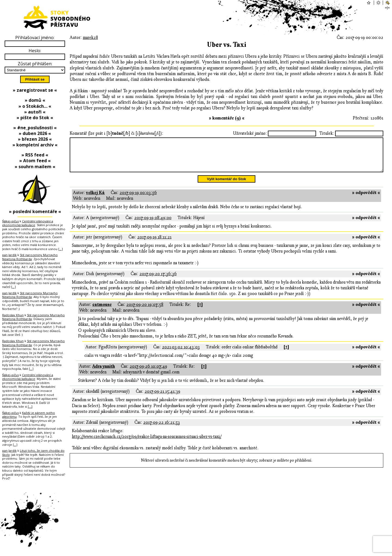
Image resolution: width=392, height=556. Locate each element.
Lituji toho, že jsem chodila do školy (33, 453)
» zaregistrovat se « (35, 90)
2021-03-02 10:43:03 (181, 354)
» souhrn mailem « (35, 167)
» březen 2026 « (35, 139)
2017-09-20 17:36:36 (158, 280)
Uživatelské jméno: (250, 133)
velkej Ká (95, 199)
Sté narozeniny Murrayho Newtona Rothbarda (30, 257)
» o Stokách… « (35, 106)
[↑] (200, 311)
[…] (61, 249)
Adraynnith (104, 373)
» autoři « (35, 112)
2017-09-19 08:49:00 (153, 224)
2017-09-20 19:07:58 (145, 311)
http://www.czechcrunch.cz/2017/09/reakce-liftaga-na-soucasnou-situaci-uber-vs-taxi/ (147, 443)
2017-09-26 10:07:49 (148, 373)
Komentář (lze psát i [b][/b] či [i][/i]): (117, 133)
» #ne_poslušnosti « (35, 128)
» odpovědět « (366, 199)
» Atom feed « (35, 161)
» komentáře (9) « (227, 118)
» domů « (35, 100)
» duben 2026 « (35, 133)
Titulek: (327, 133)
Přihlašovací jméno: (35, 38)
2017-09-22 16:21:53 (162, 429)
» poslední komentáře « (35, 211)
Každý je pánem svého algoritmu (29, 415)
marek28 (90, 38)
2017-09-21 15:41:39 (162, 398)
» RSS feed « (35, 155)
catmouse (102, 311)
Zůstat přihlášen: (35, 64)
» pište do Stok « (35, 118)
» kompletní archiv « (35, 145)
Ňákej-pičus (10, 221)
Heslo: (35, 51)
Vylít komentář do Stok (226, 185)
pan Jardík (9, 255)
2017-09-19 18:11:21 (154, 244)
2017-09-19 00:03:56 (138, 199)
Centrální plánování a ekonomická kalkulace (28, 223)
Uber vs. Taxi (227, 45)
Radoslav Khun (13, 315)
